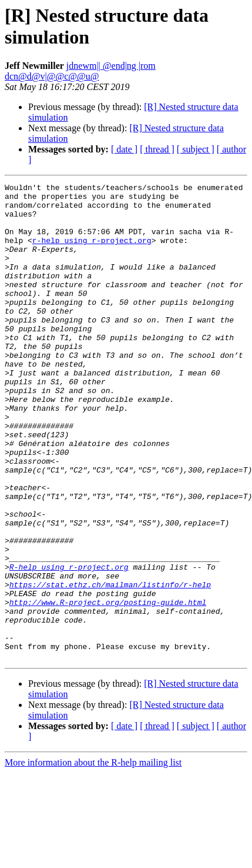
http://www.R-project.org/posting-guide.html (108, 687)
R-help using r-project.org (69, 644)
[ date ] (124, 149)
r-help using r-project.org (92, 252)
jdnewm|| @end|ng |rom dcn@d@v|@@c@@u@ (80, 71)
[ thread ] (157, 149)
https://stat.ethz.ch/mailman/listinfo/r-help (110, 666)
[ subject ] (196, 149)
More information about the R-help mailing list (93, 858)
